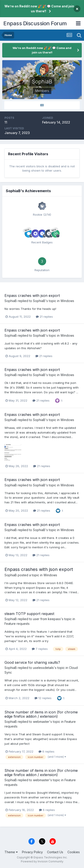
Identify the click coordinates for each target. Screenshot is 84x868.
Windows (67, 301)
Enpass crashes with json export (32, 296)
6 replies (46, 751)
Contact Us (55, 852)
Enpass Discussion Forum (35, 23)
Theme (11, 852)
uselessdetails (43, 668)
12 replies (43, 698)
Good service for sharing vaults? (32, 662)
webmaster (41, 722)
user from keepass (47, 619)
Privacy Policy (32, 852)
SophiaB (11, 301)
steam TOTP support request (29, 614)
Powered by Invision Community (42, 861)
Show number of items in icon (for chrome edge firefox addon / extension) (41, 714)
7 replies (40, 649)
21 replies (44, 317)
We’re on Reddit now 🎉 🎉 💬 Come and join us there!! (39, 9)
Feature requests (17, 624)
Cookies (74, 852)
